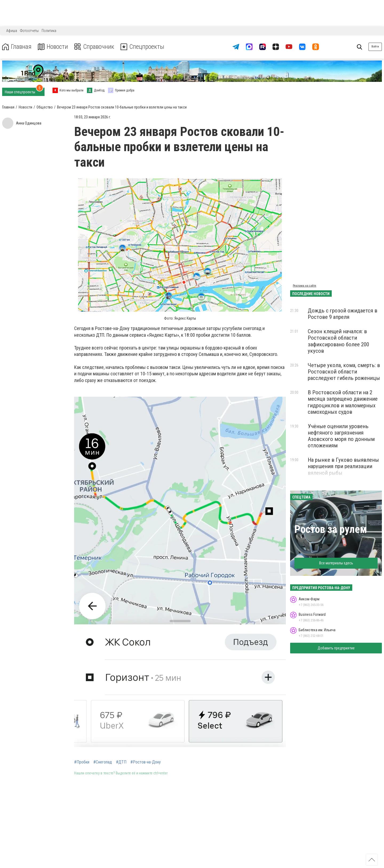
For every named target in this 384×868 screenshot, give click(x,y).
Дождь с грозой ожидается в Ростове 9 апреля (343, 314)
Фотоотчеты (29, 31)
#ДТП (121, 762)
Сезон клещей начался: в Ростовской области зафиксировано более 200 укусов (338, 341)
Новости (53, 47)
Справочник (94, 47)
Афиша (12, 31)
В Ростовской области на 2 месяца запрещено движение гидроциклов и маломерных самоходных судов (343, 402)
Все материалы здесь (336, 563)
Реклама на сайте (305, 286)
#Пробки (82, 762)
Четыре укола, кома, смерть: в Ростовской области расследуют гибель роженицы (344, 372)
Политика (49, 31)
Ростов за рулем (331, 529)
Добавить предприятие (336, 648)
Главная (17, 47)
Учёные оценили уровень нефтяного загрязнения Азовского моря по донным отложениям (341, 436)
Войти (375, 47)
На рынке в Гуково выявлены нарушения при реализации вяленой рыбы (343, 466)
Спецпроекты (142, 47)
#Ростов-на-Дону (146, 762)
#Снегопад (103, 762)
